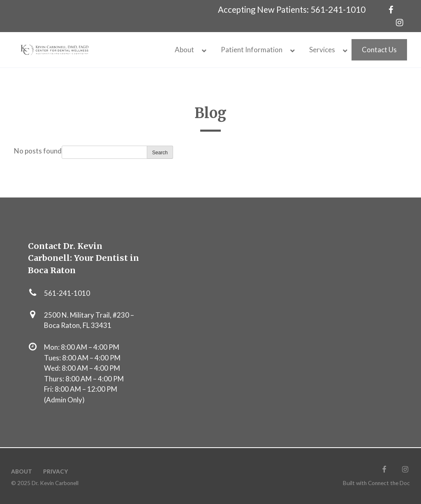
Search (160, 153)
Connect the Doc (389, 483)
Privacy (56, 471)
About (22, 471)
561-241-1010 (338, 9)
